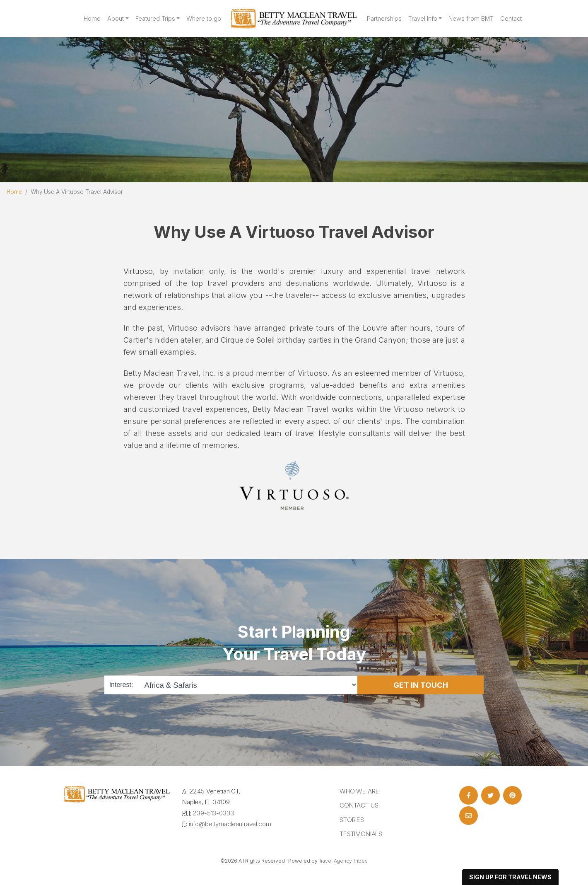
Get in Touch (421, 684)
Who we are (359, 791)
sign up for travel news (510, 877)
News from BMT (471, 19)
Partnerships (384, 19)
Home (92, 19)
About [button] (116, 19)
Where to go (204, 19)
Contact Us (359, 805)
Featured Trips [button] (155, 19)
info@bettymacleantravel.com (230, 824)
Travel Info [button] (423, 19)
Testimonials (361, 834)
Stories (352, 820)
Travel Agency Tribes (343, 861)
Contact (511, 19)
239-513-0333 (213, 813)
